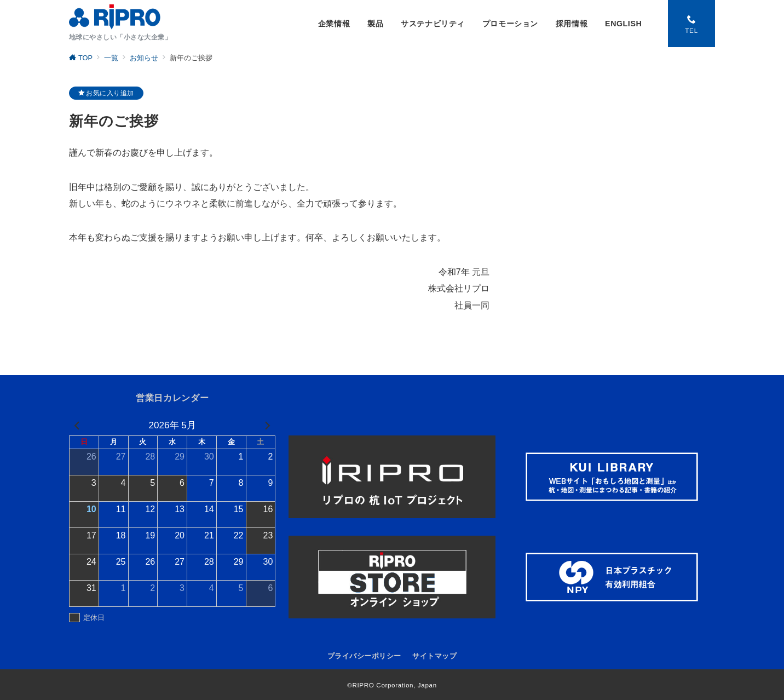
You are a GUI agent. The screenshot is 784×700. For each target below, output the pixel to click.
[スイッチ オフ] (691, 24)
